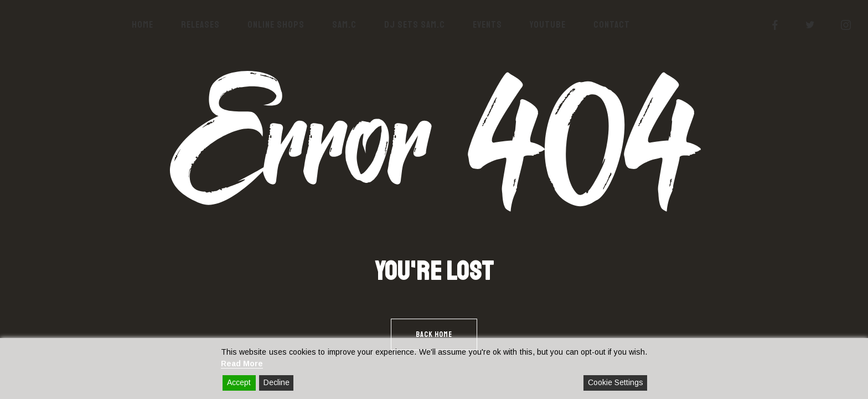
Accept (239, 382)
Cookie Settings (616, 382)
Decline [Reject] (277, 382)
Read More (242, 364)
